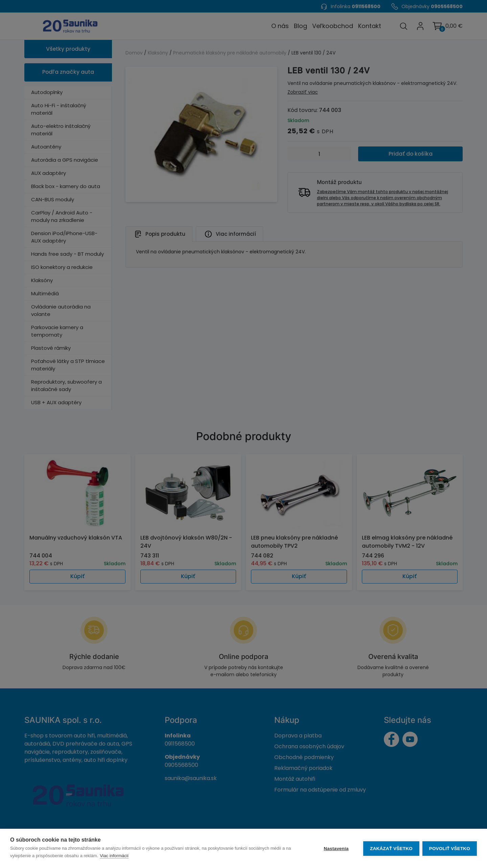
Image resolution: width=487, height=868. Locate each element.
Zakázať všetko (391, 849)
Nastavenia (336, 849)
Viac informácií (114, 856)
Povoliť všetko (450, 849)
